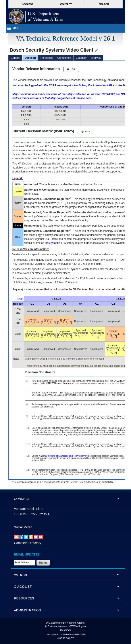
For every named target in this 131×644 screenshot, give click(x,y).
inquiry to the (56, 243)
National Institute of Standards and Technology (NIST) (65, 456)
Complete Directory (28, 543)
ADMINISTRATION (27, 610)
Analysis (96, 58)
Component (64, 58)
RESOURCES (24, 598)
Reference (47, 58)
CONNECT (22, 499)
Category (81, 58)
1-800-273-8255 (25, 514)
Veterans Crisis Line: (29, 509)
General (15, 58)
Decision (30, 58)
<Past (20, 299)
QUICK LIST (23, 587)
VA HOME (21, 575)
